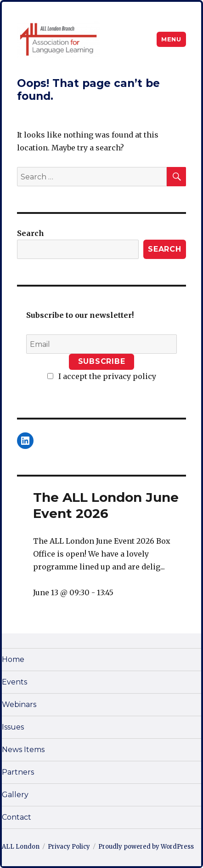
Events (14, 682)
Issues (13, 727)
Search (31, 233)
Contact (17, 817)
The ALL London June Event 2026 (106, 505)
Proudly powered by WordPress (146, 847)
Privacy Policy (69, 847)
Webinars (19, 704)
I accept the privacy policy (102, 376)
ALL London (21, 847)
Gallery (15, 795)
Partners (18, 772)
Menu (171, 39)
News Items (23, 750)
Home (13, 659)
